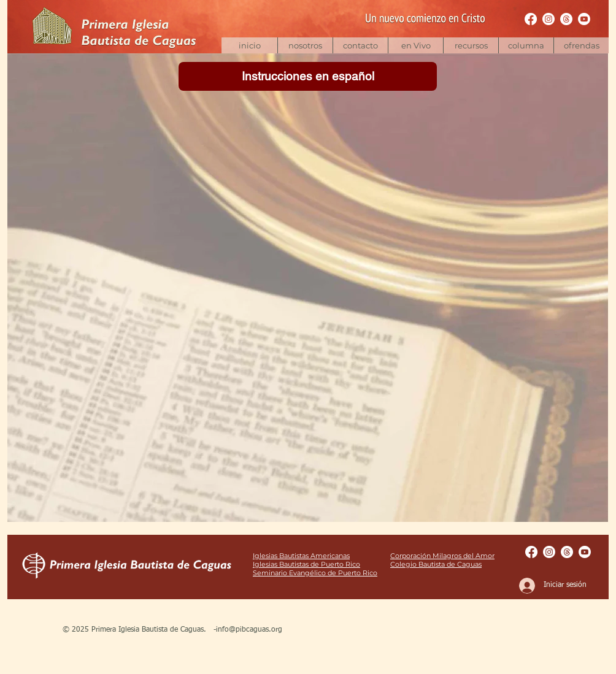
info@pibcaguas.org (249, 630)
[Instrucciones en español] (308, 76)
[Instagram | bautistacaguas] (549, 19)
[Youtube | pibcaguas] (584, 19)
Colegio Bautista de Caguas (436, 564)
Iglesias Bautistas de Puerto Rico (306, 564)
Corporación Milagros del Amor (442, 556)
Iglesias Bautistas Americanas (301, 556)
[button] (471, 45)
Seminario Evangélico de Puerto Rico (315, 573)
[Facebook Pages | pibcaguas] (531, 19)
